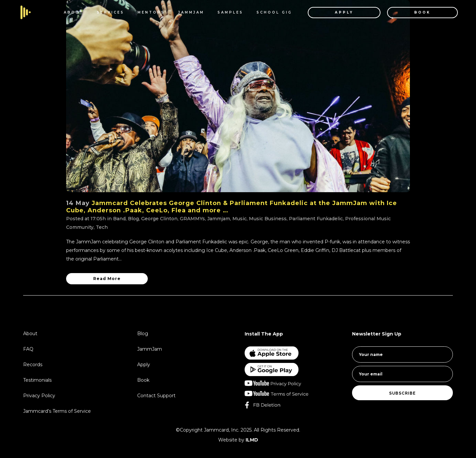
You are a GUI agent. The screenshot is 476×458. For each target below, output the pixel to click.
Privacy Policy (39, 396)
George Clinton (159, 219)
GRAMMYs (192, 219)
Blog (133, 219)
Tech (102, 227)
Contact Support (156, 396)
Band (119, 219)
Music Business (268, 219)
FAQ (28, 349)
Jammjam (219, 219)
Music (239, 219)
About (30, 334)
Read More (107, 279)
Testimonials (37, 380)
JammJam (150, 349)
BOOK (417, 12)
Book (143, 380)
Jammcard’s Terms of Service (57, 411)
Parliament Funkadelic (316, 219)
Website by (238, 440)
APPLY (338, 12)
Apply (144, 365)
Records (33, 365)
